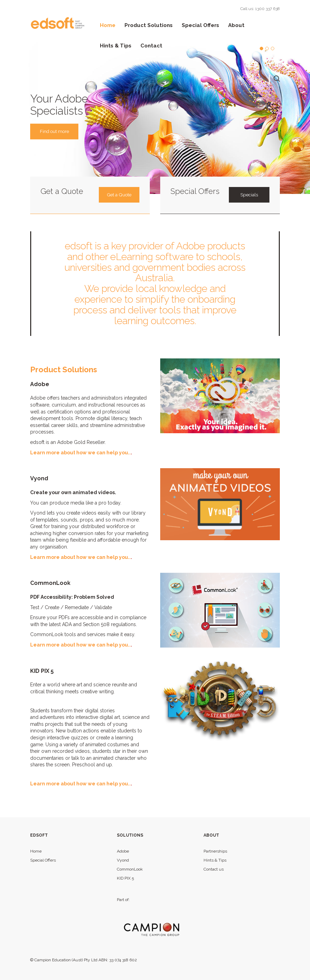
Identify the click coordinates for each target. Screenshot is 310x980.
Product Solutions (149, 25)
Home (108, 25)
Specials (249, 195)
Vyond (123, 860)
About (236, 25)
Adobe (123, 851)
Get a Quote (119, 195)
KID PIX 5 (125, 878)
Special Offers (200, 25)
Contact (151, 46)
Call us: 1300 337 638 (260, 9)
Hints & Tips (116, 46)
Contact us (214, 869)
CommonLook (130, 869)
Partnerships (215, 851)
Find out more (56, 132)
